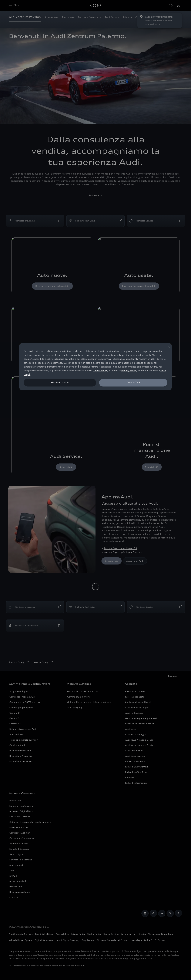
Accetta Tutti (133, 383)
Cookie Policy (100, 371)
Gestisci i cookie (60, 383)
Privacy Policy (129, 371)
